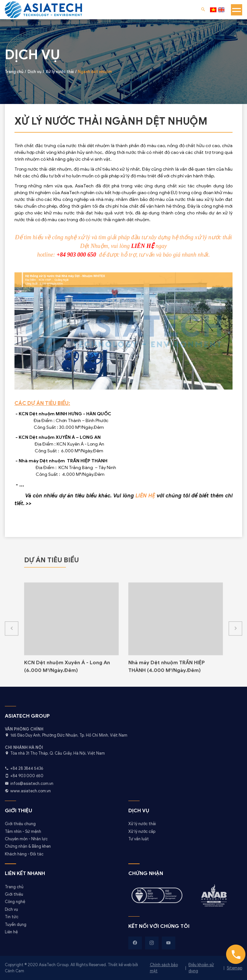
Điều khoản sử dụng (201, 968)
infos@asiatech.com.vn (32, 784)
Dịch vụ (11, 909)
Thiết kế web (120, 965)
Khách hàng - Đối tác (24, 854)
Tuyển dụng (16, 925)
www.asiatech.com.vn (31, 791)
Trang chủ (14, 887)
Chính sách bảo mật (164, 968)
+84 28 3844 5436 (27, 768)
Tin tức (12, 917)
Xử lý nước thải (142, 824)
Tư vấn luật (139, 839)
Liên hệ (11, 932)
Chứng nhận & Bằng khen (28, 846)
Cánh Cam (14, 971)
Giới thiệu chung (20, 824)
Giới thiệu (14, 894)
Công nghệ (15, 902)
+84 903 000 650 (27, 776)
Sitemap (234, 968)
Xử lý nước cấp (142, 832)
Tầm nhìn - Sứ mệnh (23, 832)
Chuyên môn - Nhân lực (26, 839)
